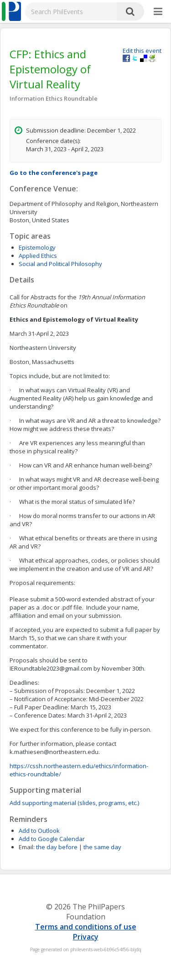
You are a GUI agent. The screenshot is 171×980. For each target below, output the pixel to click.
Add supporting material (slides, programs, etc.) (74, 803)
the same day (102, 847)
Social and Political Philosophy (60, 264)
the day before (57, 847)
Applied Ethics (38, 256)
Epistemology (37, 247)
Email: (27, 847)
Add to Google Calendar (52, 839)
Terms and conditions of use (86, 927)
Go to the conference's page (54, 173)
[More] (158, 12)
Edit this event (142, 51)
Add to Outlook (39, 831)
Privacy (86, 937)
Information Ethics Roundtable (54, 98)
